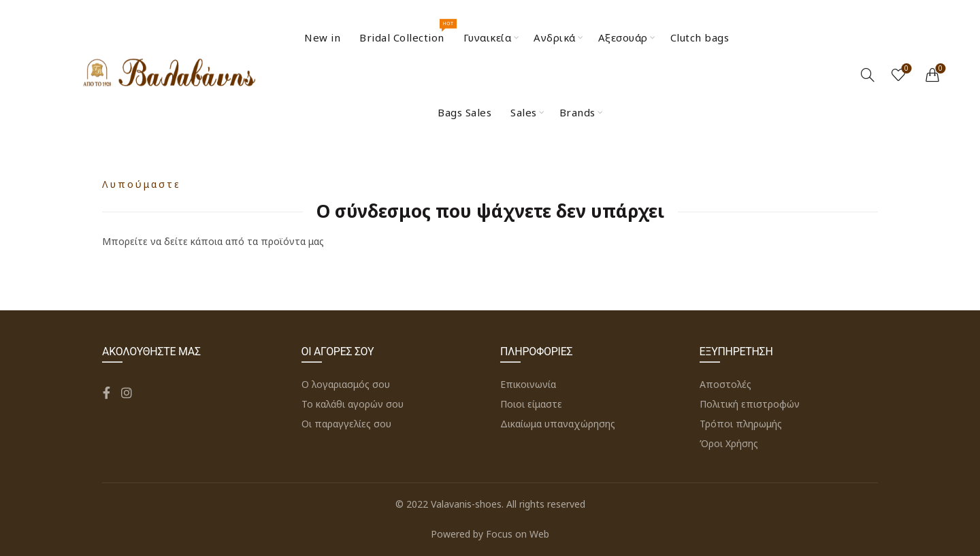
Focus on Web (518, 534)
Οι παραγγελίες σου (346, 424)
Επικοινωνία (528, 384)
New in (322, 37)
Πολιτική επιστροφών (750, 404)
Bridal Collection (406, 32)
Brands (577, 112)
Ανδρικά (555, 37)
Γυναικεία (488, 37)
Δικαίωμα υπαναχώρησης (558, 424)
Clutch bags (700, 37)
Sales (524, 112)
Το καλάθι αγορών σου (353, 404)
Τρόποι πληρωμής (741, 424)
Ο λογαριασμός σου (346, 384)
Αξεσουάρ (623, 37)
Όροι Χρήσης (729, 443)
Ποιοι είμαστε (531, 404)
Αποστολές (725, 384)
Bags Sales (464, 112)
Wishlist (905, 69)
